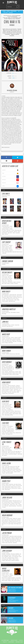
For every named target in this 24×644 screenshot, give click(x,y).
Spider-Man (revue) (12, 301)
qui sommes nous (5, 640)
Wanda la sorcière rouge (6, 312)
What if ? (7, 574)
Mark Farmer (6, 351)
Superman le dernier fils (11, 386)
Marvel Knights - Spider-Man (12, 341)
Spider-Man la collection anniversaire (10, 296)
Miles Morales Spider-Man (8, 368)
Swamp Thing (4, 341)
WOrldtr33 (13, 503)
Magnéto (10, 580)
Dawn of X (8, 447)
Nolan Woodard (7, 515)
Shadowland (13, 554)
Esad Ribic (5, 423)
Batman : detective (10, 251)
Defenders (6, 372)
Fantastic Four (9, 369)
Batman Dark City (5, 245)
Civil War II (6, 194)
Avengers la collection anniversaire (8, 231)
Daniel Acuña (6, 464)
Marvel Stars (18, 354)
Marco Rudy (6, 334)
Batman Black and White (9, 415)
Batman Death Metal (8, 252)
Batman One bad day (13, 506)
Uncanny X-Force (12, 433)
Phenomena (9, 230)
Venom (6, 281)
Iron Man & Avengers (10, 472)
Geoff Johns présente (9, 473)
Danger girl (13, 538)
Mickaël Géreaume (13, 91)
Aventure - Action (18, 18)
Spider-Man (4, 251)
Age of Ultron (10, 233)
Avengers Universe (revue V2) (7, 470)
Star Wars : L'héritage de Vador (7, 518)
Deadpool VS (4, 276)
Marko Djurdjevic (6, 570)
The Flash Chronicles (5, 405)
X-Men (15, 300)
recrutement (11, 642)
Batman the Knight (5, 249)
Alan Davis (5, 402)
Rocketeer (10, 501)
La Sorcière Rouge (9, 339)
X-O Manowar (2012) (10, 431)
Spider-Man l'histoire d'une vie (17, 252)
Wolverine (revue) (12, 354)
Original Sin (14, 340)
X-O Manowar (4, 426)
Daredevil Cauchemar (5, 229)
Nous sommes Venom (10, 300)
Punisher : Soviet (14, 520)
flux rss (21, 640)
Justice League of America (6, 325)
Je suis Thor (7, 575)
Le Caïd (3, 433)
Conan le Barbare (10, 426)
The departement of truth (17, 502)
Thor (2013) (7, 433)
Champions (19, 520)
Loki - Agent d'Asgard (10, 524)
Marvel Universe (9, 486)
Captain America (10, 469)
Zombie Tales (10, 343)
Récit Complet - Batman (6, 283)
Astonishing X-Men (5, 559)
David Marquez (7, 362)
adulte (9, 18)
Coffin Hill (7, 354)
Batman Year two (8, 406)
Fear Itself (16, 283)
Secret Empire (13, 453)
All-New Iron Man (15, 373)
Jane (14, 484)
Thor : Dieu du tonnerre (10, 429)
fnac (10, 173)
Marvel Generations (5, 521)
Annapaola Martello (9, 309)
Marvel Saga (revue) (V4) (10, 430)
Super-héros (18, 19)
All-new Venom (4, 386)
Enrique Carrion (7, 261)
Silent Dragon (18, 451)
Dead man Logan (7, 520)
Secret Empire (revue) (17, 469)
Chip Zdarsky (6, 242)
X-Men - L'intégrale (16, 391)
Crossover (6, 19)
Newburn (10, 248)
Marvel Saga (4, 314)
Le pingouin (10, 245)
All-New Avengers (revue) (14, 412)
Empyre (3, 252)
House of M (9, 428)
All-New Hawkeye (7, 487)
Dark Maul (19, 522)
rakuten (10, 183)
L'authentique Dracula (10, 558)
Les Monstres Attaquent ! (13, 454)
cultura (10, 177)
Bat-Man (3, 484)
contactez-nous (14, 640)
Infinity (3, 340)
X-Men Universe (7, 489)
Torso (11, 228)
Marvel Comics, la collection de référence (12, 539)
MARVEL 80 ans (5, 451)
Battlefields (17, 554)
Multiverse (16, 231)
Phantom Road (12, 505)
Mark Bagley (6, 292)
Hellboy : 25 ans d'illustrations (7, 450)
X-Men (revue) (18, 340)
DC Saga (6, 343)
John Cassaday (7, 551)
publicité (5, 642)
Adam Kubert (6, 383)
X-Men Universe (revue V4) (12, 522)
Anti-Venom (18, 282)
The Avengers (7, 541)
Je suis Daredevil (8, 579)
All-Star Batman (10, 282)
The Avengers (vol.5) (8, 340)
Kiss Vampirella (13, 312)
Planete (12, 3)
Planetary (10, 559)
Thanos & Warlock (15, 414)
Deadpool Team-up (14, 487)
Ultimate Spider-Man (5, 226)
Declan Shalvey (7, 273)
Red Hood (7, 247)
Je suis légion (8, 554)
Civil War (13, 230)
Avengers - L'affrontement (14, 389)
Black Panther (7, 468)
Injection (15, 282)
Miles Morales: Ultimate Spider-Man (10, 540)
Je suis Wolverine (11, 393)
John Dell (5, 322)
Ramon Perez (6, 481)
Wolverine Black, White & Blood (15, 387)
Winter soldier (7, 467)
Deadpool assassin (9, 297)
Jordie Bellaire (7, 498)
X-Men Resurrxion (12, 372)
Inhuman (5, 455)
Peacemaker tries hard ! (16, 501)
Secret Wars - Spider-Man (12, 392)
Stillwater (3, 247)
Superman (4, 447)
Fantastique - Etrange (12, 19)
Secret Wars (4, 431)
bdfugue (10, 180)
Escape (3, 467)
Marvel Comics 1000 (5, 280)
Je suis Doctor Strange (16, 339)
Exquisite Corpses (5, 501)
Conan (3, 520)
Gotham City (6, 506)
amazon (10, 170)
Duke (16, 505)
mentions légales (19, 642)
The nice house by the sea (6, 503)
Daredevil (6, 248)
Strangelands (6, 557)
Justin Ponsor (7, 533)
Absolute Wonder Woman (8, 502)
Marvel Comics (19, 296)
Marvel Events (12, 541)
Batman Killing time (5, 365)
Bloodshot (6, 278)
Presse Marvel (15, 17)
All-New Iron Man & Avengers (14, 374)
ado (7, 18)
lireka (10, 186)
